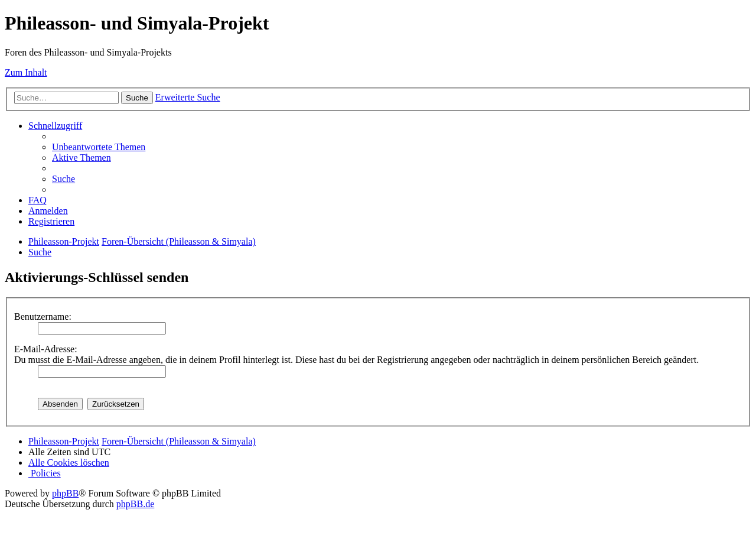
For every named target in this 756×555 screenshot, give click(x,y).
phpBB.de (135, 504)
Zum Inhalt (26, 72)
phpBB (65, 493)
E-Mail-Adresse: (46, 349)
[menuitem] (99, 147)
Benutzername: (43, 317)
